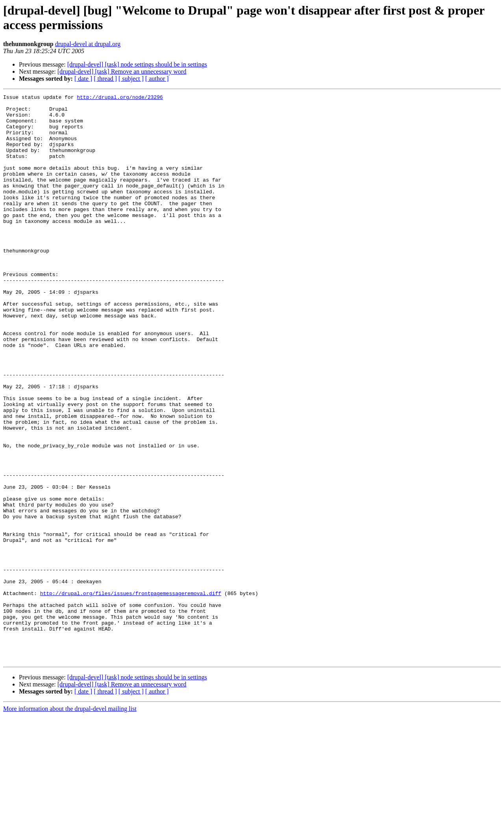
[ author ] (157, 79)
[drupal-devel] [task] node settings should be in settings (137, 64)
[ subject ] (131, 79)
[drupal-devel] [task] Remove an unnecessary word (122, 71)
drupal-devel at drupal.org (88, 44)
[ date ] (83, 79)
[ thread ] (105, 79)
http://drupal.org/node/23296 (120, 98)
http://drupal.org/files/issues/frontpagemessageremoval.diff (131, 694)
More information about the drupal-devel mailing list (70, 822)
